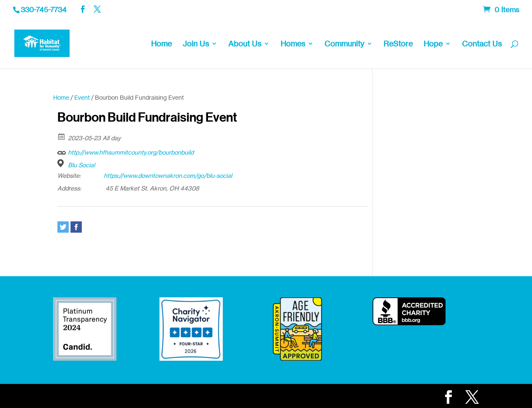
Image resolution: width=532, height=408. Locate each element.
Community (344, 44)
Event (82, 97)
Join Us (196, 44)
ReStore (398, 44)
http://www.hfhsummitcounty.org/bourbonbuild (126, 151)
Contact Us (482, 44)
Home (161, 44)
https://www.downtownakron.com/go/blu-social (168, 175)
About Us (245, 44)
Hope (433, 44)
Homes (293, 44)
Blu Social (81, 165)
